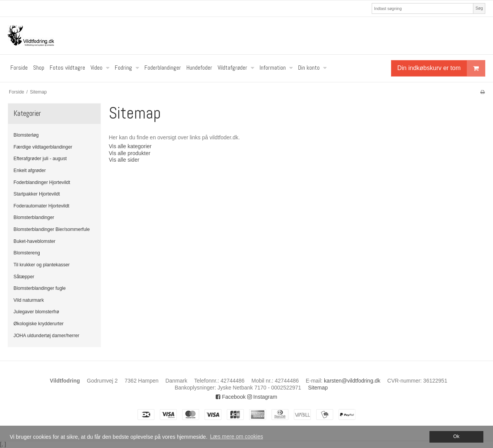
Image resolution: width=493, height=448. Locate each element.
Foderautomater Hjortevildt (41, 206)
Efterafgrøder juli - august (40, 159)
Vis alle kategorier (130, 146)
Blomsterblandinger (34, 217)
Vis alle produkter (129, 153)
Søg (479, 8)
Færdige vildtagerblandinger (43, 147)
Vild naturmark (29, 300)
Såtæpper (24, 277)
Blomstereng (27, 253)
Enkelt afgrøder (30, 171)
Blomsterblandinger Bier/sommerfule (52, 229)
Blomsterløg (26, 135)
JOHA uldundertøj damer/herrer (46, 336)
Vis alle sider (124, 160)
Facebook (231, 397)
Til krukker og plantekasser (42, 265)
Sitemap (318, 388)
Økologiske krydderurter (39, 324)
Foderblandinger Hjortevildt (42, 182)
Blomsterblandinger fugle (40, 288)
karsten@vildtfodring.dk (352, 381)
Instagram (262, 397)
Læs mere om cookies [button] (236, 436)
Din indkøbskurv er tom (441, 68)
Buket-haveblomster (34, 241)
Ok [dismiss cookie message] (456, 436)
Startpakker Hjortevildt (37, 194)
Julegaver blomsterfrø (36, 312)
